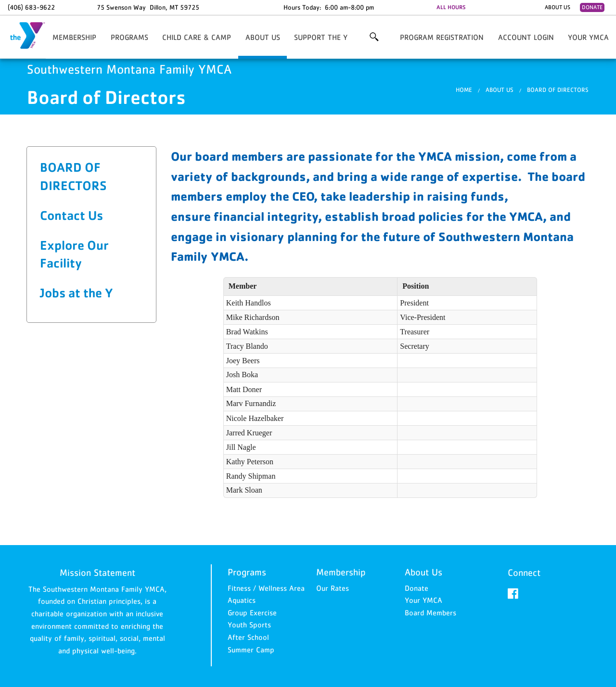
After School (248, 637)
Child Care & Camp (197, 37)
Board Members (430, 612)
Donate (592, 7)
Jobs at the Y (77, 293)
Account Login (526, 37)
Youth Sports (249, 624)
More (374, 37)
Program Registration (442, 37)
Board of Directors (558, 90)
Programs (129, 37)
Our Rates (333, 588)
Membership (74, 37)
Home (464, 90)
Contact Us (71, 215)
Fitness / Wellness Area (266, 588)
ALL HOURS (451, 7)
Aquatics (242, 600)
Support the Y (321, 37)
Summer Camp (251, 649)
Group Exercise (252, 612)
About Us (558, 7)
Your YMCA (588, 37)
